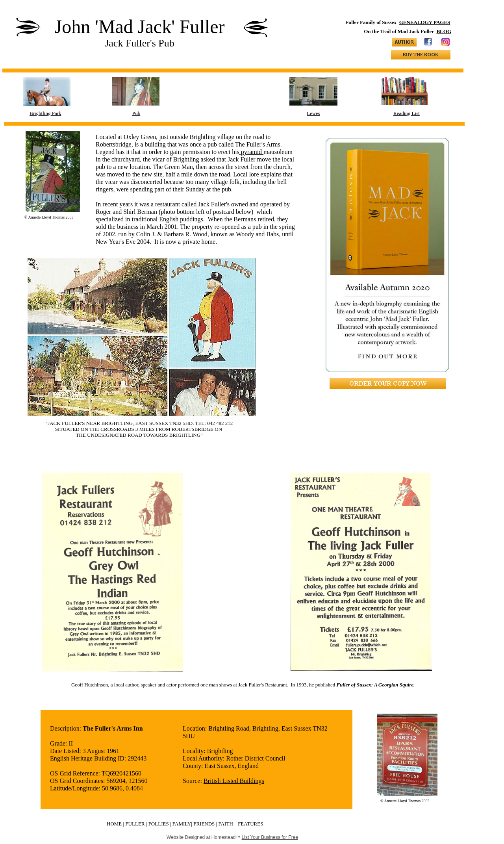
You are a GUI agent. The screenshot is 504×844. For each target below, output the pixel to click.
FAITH (225, 824)
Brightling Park (45, 113)
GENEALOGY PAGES (425, 22)
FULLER (135, 824)
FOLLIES (159, 824)
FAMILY (182, 824)
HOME (114, 824)
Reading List (407, 113)
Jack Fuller (242, 159)
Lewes (313, 113)
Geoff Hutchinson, (90, 685)
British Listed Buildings (234, 781)
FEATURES (250, 824)
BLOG (444, 31)
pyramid (251, 152)
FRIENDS (204, 824)
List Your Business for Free (270, 837)
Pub (136, 113)
